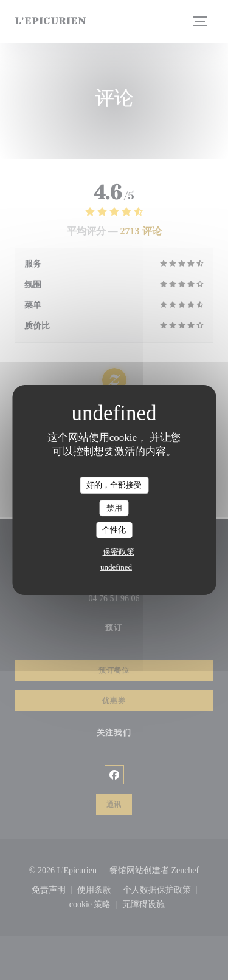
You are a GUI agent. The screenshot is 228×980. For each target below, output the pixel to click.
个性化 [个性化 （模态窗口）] (114, 530)
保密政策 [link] (119, 552)
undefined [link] (116, 567)
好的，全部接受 (114, 485)
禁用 (114, 508)
